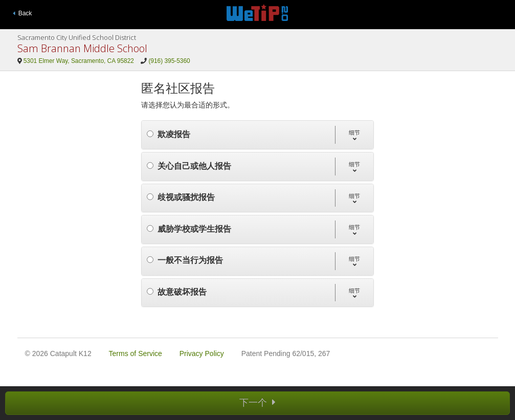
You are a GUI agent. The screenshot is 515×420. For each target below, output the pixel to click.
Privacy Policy (202, 353)
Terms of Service (136, 353)
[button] (354, 135)
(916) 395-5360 (169, 61)
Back (23, 13)
